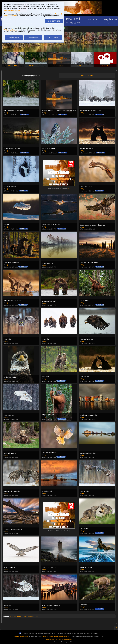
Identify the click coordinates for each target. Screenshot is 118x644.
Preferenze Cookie (10, 30)
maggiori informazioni (12, 10)
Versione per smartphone (21, 636)
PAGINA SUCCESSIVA (31, 616)
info (68, 189)
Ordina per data (87, 76)
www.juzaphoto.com (52, 639)
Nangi (7, 113)
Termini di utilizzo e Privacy (50, 636)
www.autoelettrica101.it (65, 639)
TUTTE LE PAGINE (16, 616)
